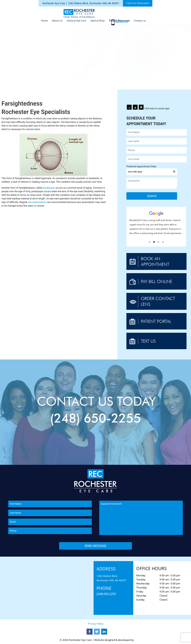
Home (44, 21)
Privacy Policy (96, 624)
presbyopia (49, 188)
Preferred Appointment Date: (152, 169)
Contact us (140, 21)
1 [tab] (150, 242)
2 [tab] (154, 242)
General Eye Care (76, 21)
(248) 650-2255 (121, 22)
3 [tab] (158, 242)
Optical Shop (98, 21)
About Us (57, 21)
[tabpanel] (156, 224)
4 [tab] (163, 242)
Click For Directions (138, 3)
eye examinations (37, 202)
